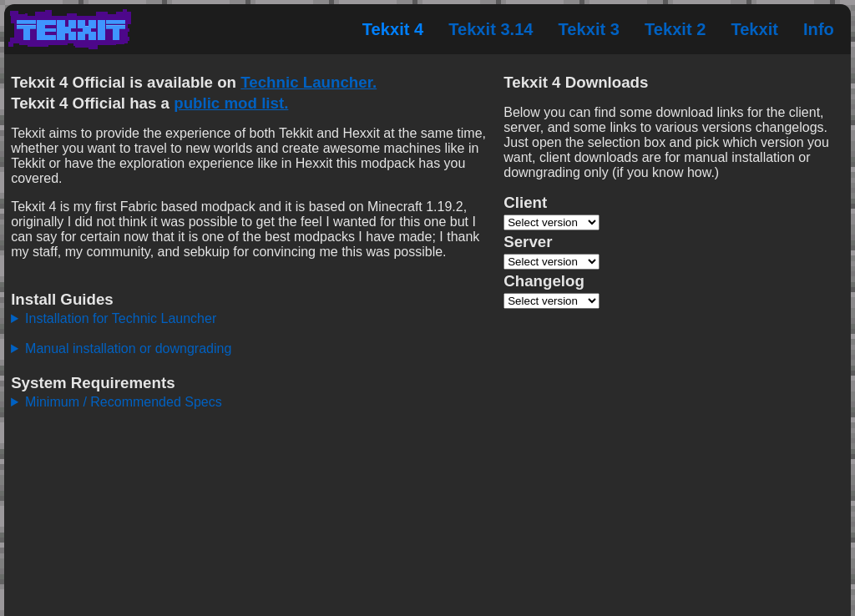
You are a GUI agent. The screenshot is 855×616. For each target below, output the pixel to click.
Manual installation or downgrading (128, 348)
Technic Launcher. (309, 82)
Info (819, 29)
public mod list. (231, 103)
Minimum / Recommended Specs (124, 402)
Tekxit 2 (675, 29)
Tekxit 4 (393, 29)
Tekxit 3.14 (491, 29)
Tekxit (754, 29)
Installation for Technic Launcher (121, 318)
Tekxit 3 (589, 29)
